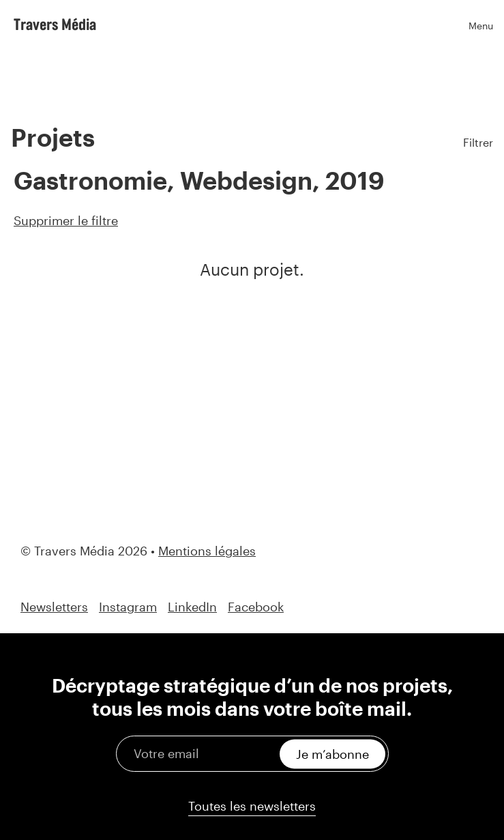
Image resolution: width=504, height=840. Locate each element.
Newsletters (54, 607)
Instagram (128, 607)
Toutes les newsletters (252, 806)
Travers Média (55, 24)
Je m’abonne (332, 753)
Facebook (256, 607)
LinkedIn (192, 607)
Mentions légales (207, 551)
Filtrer (478, 142)
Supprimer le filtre (66, 220)
